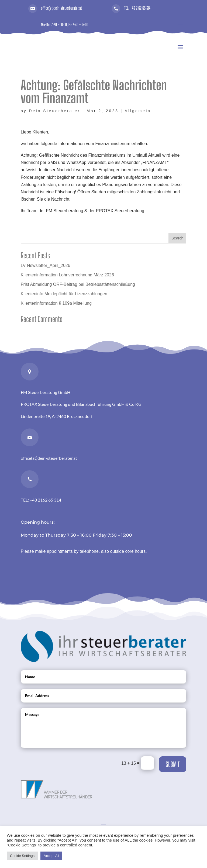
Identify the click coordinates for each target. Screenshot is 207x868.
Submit (173, 764)
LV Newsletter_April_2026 (46, 265)
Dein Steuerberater (54, 111)
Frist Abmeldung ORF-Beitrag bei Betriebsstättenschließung (78, 284)
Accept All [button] (51, 856)
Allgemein (138, 111)
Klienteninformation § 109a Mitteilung (56, 303)
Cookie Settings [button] (22, 856)
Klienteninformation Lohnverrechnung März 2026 (67, 275)
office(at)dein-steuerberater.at (61, 8)
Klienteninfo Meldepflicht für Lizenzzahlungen (64, 294)
